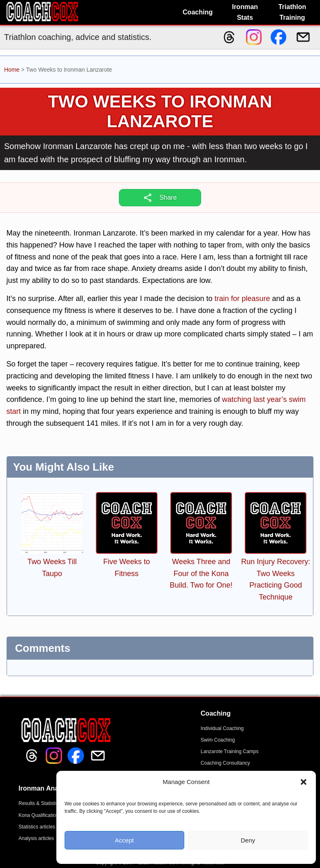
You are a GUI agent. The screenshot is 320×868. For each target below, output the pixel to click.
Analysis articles (36, 838)
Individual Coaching (222, 728)
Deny (248, 840)
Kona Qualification (38, 815)
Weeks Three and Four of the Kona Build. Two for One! (201, 574)
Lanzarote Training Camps (230, 751)
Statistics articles (37, 827)
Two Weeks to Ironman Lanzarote (160, 111)
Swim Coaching (218, 740)
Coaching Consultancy (225, 763)
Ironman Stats (245, 12)
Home (12, 70)
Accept (124, 840)
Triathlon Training (292, 12)
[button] (304, 782)
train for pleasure (242, 299)
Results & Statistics (40, 803)
